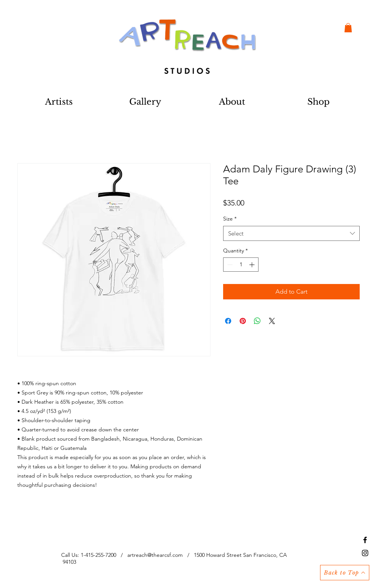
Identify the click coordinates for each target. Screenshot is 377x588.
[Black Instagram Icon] (365, 553)
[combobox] (291, 233)
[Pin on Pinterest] (243, 321)
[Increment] (253, 265)
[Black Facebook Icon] (365, 540)
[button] (348, 28)
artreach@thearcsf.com (155, 555)
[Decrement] (229, 265)
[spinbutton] (241, 265)
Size (230, 219)
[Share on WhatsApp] (257, 321)
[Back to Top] (345, 573)
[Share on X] (272, 321)
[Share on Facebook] (228, 321)
